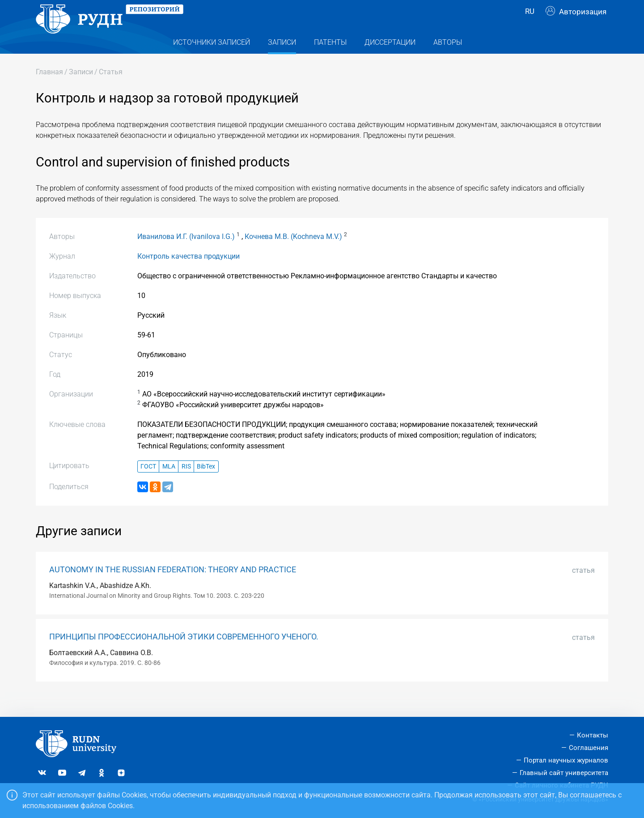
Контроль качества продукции (189, 274)
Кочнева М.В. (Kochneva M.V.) (293, 254)
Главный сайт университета (564, 773)
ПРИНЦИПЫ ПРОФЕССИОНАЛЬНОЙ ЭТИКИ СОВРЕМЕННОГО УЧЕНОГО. (184, 655)
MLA (169, 484)
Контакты (593, 736)
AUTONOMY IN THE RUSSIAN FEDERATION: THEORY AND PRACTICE (173, 588)
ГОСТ (148, 484)
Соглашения (589, 748)
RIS (186, 484)
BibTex (206, 484)
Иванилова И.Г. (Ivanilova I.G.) (186, 254)
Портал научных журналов (566, 760)
